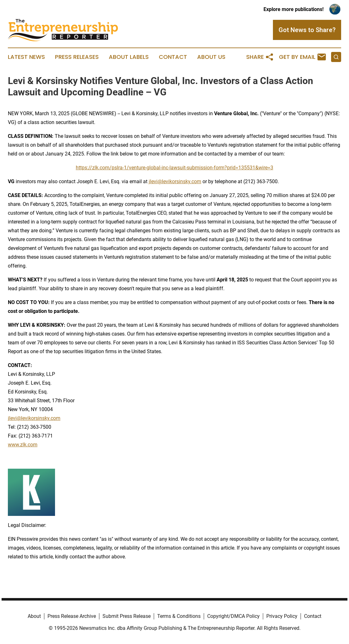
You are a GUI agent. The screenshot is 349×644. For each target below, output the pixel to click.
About (34, 616)
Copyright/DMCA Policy (233, 616)
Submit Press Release (127, 616)
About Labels (129, 57)
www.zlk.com (23, 445)
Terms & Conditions (179, 616)
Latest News (26, 57)
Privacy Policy (282, 616)
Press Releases (77, 57)
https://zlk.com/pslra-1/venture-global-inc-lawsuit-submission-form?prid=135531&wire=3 (174, 168)
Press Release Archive (72, 616)
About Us (211, 57)
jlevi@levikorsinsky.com (175, 181)
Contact (173, 57)
